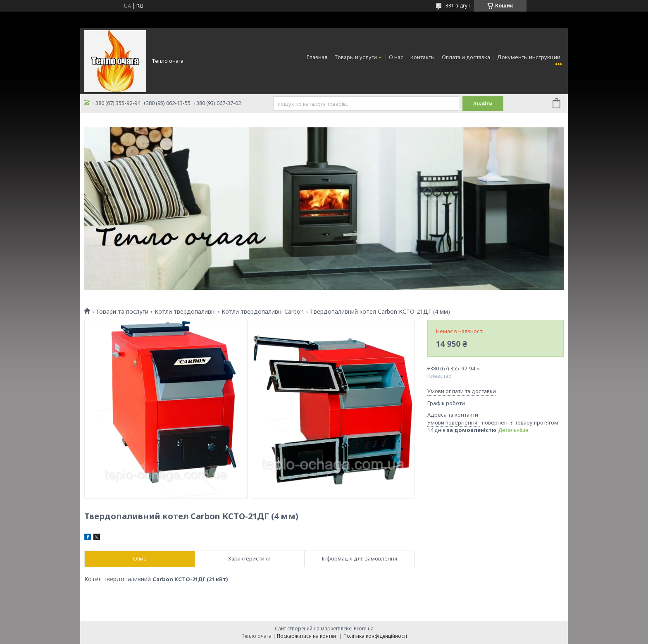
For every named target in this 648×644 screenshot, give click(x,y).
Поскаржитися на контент (307, 636)
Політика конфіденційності (375, 636)
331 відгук (458, 6)
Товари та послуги (122, 312)
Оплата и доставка (466, 57)
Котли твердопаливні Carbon (263, 312)
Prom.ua (364, 628)
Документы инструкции (529, 57)
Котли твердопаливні (185, 312)
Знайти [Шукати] (483, 104)
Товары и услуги (356, 57)
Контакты (423, 57)
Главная (317, 57)
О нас (396, 57)
